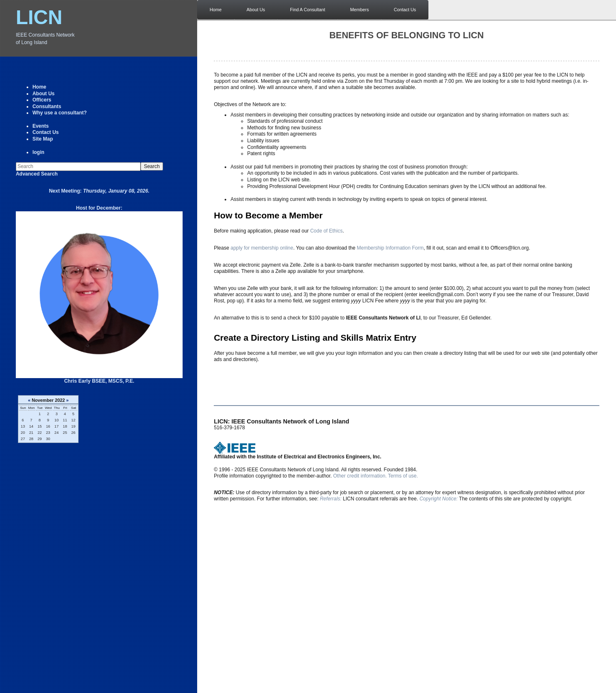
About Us (43, 94)
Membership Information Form (390, 248)
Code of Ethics (327, 231)
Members (360, 10)
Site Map (43, 139)
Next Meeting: (99, 191)
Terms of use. (403, 476)
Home (39, 87)
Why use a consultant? (60, 113)
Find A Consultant (308, 10)
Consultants (47, 106)
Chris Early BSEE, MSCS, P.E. (99, 381)
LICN (39, 17)
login (38, 152)
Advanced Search (37, 174)
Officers (42, 100)
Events (41, 126)
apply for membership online (262, 248)
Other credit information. (360, 476)
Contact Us (46, 132)
